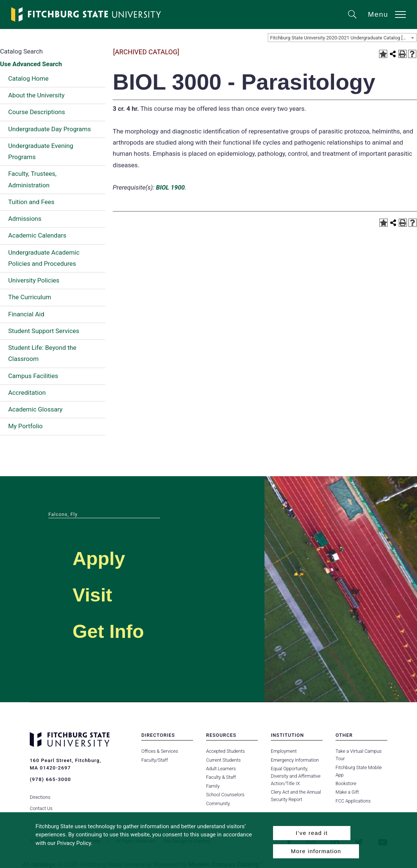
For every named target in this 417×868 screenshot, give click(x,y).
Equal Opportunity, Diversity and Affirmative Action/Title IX (295, 776)
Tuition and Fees (31, 202)
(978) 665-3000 (50, 779)
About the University (36, 95)
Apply (106, 557)
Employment (284, 751)
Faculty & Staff (221, 777)
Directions (40, 792)
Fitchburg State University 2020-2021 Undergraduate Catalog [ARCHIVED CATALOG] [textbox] (343, 38)
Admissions (25, 219)
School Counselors (225, 795)
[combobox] (342, 38)
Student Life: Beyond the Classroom (42, 353)
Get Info (119, 630)
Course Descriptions (37, 112)
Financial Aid (26, 314)
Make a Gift (347, 792)
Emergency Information (295, 760)
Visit (98, 593)
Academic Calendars (37, 235)
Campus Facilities (33, 376)
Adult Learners (221, 769)
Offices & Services (160, 751)
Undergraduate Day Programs (49, 129)
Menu (378, 14)
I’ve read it (312, 833)
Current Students (223, 760)
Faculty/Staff (155, 760)
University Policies (34, 280)
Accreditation (27, 393)
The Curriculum (30, 297)
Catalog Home (28, 78)
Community (218, 804)
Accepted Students (225, 751)
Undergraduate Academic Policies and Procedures (44, 258)
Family (213, 786)
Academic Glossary (35, 409)
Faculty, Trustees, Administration (32, 179)
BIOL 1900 (170, 187)
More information (316, 851)
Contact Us (41, 803)
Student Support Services (44, 331)
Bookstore (346, 783)
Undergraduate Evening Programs (41, 151)
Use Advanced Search (31, 64)
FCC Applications (353, 801)
